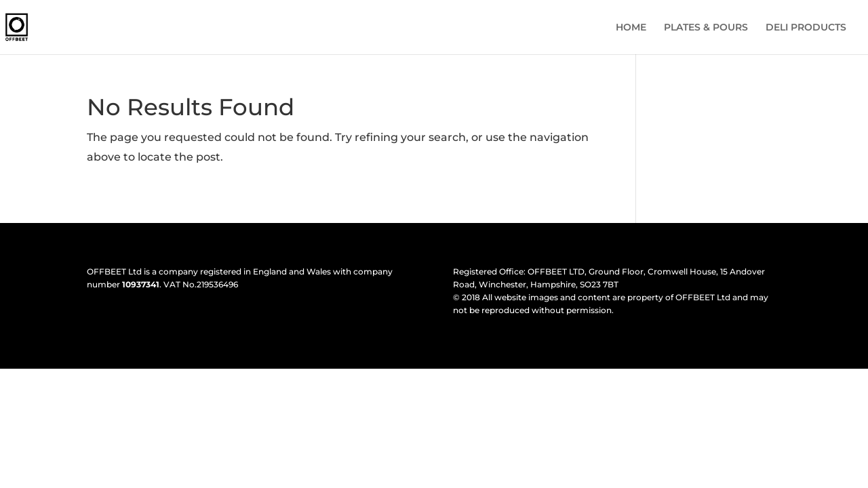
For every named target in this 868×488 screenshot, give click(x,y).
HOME (631, 28)
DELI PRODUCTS (806, 28)
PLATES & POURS (706, 28)
